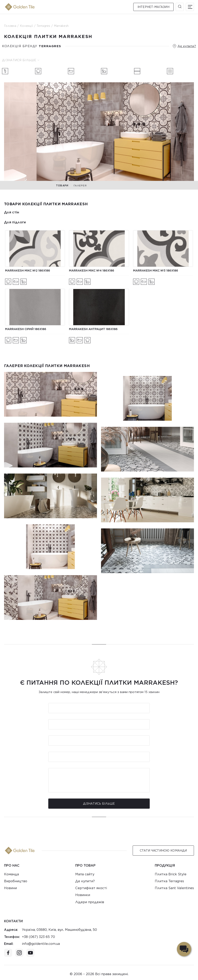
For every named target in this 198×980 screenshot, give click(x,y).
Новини (10, 888)
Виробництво (16, 881)
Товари (62, 185)
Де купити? (187, 46)
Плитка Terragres (169, 881)
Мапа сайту (85, 874)
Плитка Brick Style (171, 874)
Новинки (83, 895)
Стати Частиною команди (163, 851)
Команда (11, 874)
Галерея (80, 185)
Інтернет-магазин (153, 7)
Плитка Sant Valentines (174, 888)
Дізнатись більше (99, 804)
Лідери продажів (90, 902)
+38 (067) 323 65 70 (38, 937)
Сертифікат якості (91, 888)
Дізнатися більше (21, 60)
